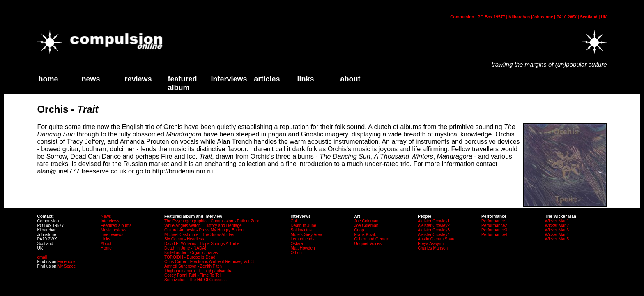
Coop (359, 230)
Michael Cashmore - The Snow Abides (199, 235)
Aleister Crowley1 (434, 221)
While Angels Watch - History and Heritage (203, 225)
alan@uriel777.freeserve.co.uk (82, 171)
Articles (267, 79)
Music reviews (114, 230)
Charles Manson (433, 248)
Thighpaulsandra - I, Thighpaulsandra (198, 271)
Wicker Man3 (557, 230)
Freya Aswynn (431, 244)
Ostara (297, 244)
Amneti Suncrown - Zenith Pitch (193, 266)
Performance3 (494, 230)
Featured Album (182, 83)
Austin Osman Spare (437, 239)
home (48, 79)
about (350, 79)
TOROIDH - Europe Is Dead (190, 257)
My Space (67, 266)
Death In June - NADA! (185, 248)
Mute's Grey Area (307, 235)
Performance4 (494, 235)
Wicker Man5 (557, 239)
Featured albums (116, 225)
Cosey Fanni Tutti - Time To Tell (193, 275)
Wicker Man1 (557, 221)
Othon (296, 253)
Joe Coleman (366, 221)
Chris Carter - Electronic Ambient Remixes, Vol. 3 (209, 262)
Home (106, 248)
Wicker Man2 (557, 225)
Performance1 (494, 221)
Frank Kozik (365, 235)
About (106, 244)
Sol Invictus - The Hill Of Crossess (195, 280)
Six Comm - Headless (184, 239)
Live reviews (112, 235)
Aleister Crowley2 (434, 225)
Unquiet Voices (368, 244)
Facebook (67, 262)
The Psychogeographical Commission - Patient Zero (212, 221)
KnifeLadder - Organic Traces (191, 253)
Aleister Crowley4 (434, 235)
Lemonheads (303, 239)
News (91, 79)
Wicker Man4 (557, 235)
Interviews (229, 79)
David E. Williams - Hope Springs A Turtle (202, 244)
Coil (294, 221)
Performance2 (494, 225)
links (305, 79)
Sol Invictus (301, 230)
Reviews (138, 79)
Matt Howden (303, 248)
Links (105, 239)
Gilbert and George (371, 239)
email (42, 257)
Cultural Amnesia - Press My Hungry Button (204, 230)
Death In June (304, 225)
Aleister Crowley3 (434, 230)
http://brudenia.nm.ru (183, 171)
